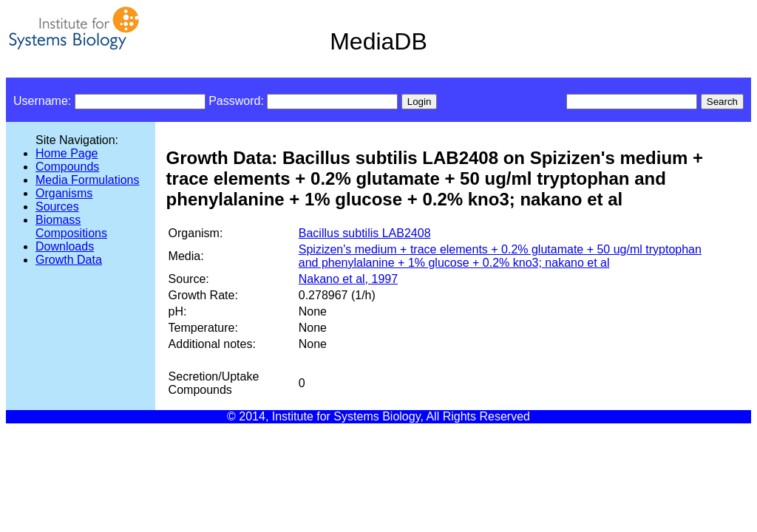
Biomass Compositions (71, 226)
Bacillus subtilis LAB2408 (365, 233)
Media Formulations (88, 180)
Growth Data (69, 260)
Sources (57, 207)
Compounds (67, 167)
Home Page (67, 153)
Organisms (64, 193)
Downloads (65, 246)
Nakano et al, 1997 (348, 279)
